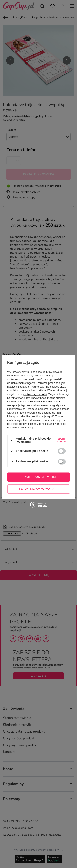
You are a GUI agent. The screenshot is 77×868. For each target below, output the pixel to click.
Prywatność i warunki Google (44, 402)
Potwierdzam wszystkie (38, 477)
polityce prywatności (35, 394)
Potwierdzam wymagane (39, 489)
